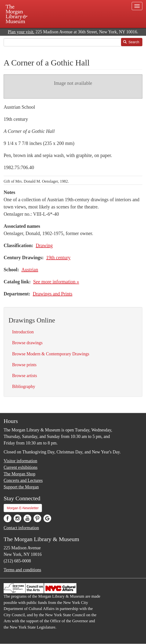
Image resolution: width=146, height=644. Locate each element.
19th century (58, 258)
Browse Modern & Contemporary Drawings (51, 354)
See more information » (56, 282)
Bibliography (24, 386)
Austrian (30, 270)
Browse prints (24, 365)
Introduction (23, 332)
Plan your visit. (21, 32)
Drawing (44, 245)
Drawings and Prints (53, 294)
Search (131, 42)
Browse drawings (27, 343)
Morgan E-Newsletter (23, 508)
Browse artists (25, 376)
